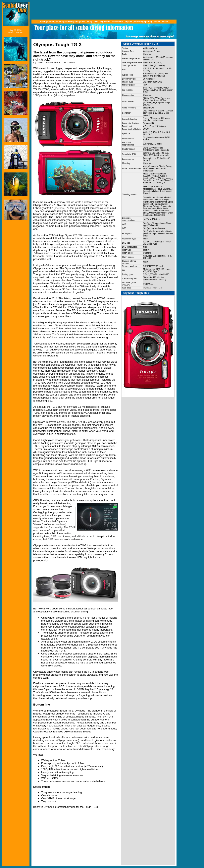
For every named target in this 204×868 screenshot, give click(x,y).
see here (60, 208)
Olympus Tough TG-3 (153, 288)
